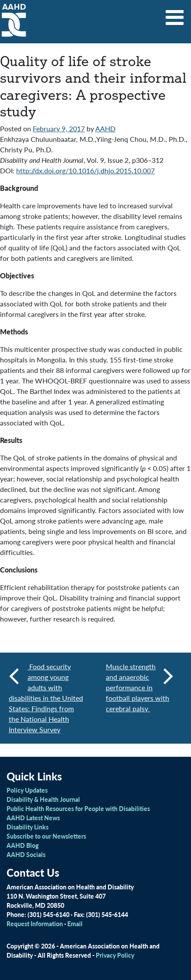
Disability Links (28, 827)
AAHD (105, 128)
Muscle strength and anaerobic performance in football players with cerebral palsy (140, 687)
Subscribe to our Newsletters (46, 836)
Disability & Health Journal (43, 799)
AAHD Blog (23, 845)
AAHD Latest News (33, 818)
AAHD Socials (26, 854)
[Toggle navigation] (175, 14)
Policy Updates (27, 790)
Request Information (35, 924)
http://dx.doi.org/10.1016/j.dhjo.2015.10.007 (85, 170)
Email (75, 924)
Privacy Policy (115, 955)
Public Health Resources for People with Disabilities (78, 808)
